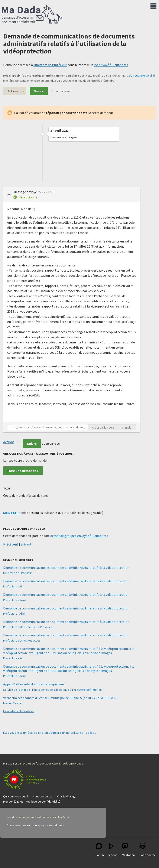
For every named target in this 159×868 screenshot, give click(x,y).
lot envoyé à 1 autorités (111, 65)
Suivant (26, 544)
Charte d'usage (67, 796)
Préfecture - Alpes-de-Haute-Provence (28, 627)
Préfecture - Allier (14, 614)
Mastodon (128, 850)
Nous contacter (43, 796)
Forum (100, 850)
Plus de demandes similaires (19, 711)
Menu (153, 5)
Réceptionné (28, 197)
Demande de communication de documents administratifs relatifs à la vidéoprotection (66, 568)
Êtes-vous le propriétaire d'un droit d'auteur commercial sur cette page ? (50, 733)
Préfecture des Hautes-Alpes (22, 640)
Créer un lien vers (103, 427)
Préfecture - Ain (13, 586)
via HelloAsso (57, 825)
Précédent (11, 544)
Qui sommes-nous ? (16, 796)
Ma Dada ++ (12, 513)
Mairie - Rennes (13, 703)
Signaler (127, 427)
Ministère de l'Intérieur (50, 65)
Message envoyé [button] (25, 192)
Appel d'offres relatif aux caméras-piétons (34, 684)
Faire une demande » (23, 471)
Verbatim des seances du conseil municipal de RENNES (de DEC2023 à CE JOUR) (60, 698)
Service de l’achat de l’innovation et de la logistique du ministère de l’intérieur (53, 690)
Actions (13, 91)
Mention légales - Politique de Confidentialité (32, 801)
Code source (148, 850)
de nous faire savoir (141, 76)
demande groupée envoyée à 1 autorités (79, 536)
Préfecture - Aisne (15, 600)
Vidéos (113, 850)
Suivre (39, 91)
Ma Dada (32, 15)
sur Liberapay (35, 825)
